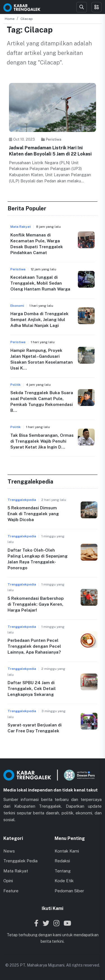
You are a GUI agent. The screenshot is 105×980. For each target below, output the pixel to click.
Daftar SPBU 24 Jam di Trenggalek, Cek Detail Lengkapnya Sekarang (32, 688)
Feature (11, 891)
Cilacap (27, 19)
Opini (8, 881)
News (9, 851)
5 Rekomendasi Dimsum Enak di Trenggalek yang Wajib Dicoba (33, 514)
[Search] (82, 7)
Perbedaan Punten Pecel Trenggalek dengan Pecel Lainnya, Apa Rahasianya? (34, 646)
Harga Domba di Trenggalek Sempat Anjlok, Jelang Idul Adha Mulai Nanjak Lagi (39, 320)
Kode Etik (64, 881)
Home (10, 19)
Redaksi (62, 861)
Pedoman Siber (69, 891)
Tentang (63, 871)
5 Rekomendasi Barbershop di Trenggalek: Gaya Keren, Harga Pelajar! (36, 604)
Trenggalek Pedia (20, 861)
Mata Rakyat (16, 871)
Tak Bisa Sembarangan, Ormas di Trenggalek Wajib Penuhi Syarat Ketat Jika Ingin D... (42, 441)
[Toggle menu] (96, 7)
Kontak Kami (67, 851)
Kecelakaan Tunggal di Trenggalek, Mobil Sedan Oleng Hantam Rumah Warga (40, 283)
